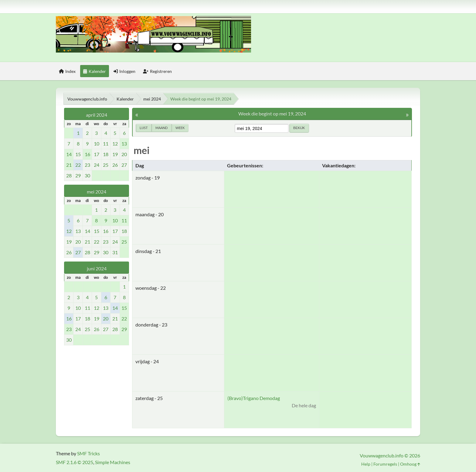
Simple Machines (113, 462)
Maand (161, 128)
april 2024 (97, 115)
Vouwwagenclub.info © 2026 (390, 455)
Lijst (144, 128)
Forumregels (385, 464)
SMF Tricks (88, 453)
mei (142, 150)
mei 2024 (97, 192)
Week (180, 128)
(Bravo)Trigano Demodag (254, 398)
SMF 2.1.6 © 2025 (75, 462)
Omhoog (410, 464)
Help (366, 464)
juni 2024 (97, 268)
